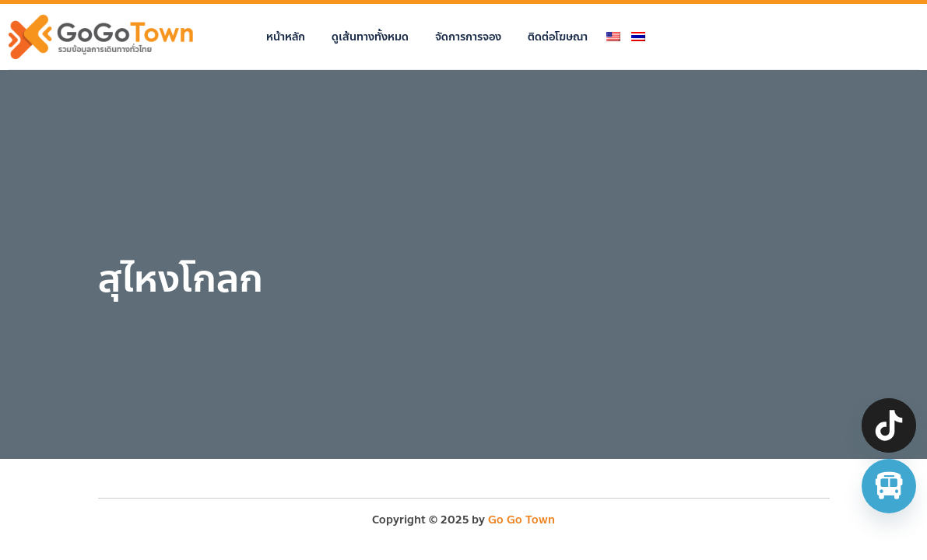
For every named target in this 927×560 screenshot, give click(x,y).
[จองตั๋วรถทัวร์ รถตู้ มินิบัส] (889, 486)
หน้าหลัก (286, 37)
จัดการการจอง (468, 37)
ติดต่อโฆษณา (558, 37)
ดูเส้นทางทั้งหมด (370, 37)
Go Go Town (521, 520)
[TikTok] (889, 425)
